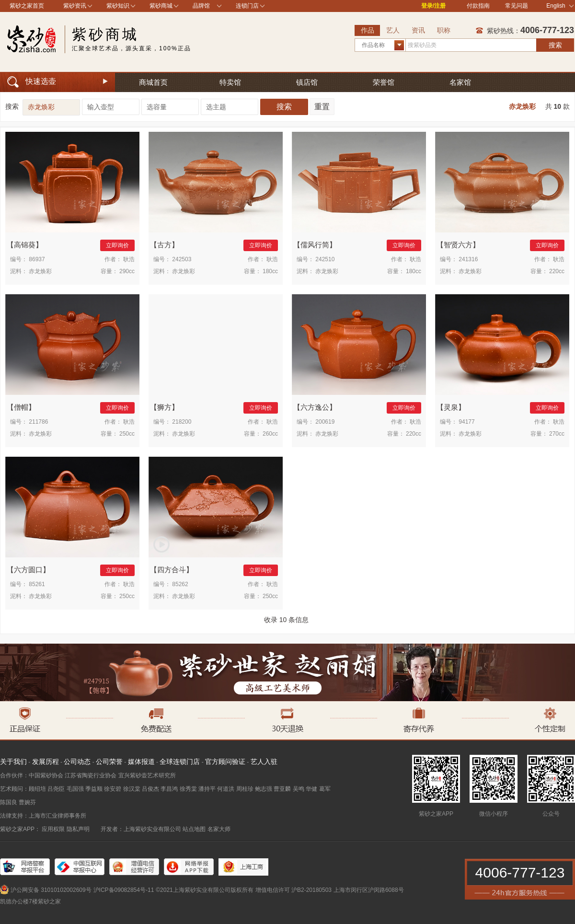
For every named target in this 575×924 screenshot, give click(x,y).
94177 (466, 422)
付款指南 (478, 6)
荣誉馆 (384, 82)
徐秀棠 (188, 789)
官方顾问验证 (225, 762)
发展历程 (46, 762)
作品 (368, 30)
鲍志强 (264, 789)
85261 (37, 584)
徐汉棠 (132, 789)
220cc (557, 271)
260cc (270, 434)
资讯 (418, 30)
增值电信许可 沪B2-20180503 (293, 890)
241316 (468, 259)
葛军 (325, 789)
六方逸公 (315, 407)
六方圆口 (28, 570)
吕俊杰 (150, 789)
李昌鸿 (169, 789)
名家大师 (219, 829)
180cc (270, 271)
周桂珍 (245, 789)
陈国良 (9, 802)
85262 (180, 584)
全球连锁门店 (180, 762)
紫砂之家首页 (27, 6)
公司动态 (77, 762)
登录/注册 (433, 6)
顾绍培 (37, 789)
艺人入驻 (264, 762)
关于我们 (13, 762)
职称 (444, 30)
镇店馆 (307, 82)
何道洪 (226, 789)
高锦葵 (25, 245)
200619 (325, 422)
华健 (311, 789)
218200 (182, 422)
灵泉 (451, 407)
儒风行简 (315, 245)
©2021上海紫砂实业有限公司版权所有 (205, 890)
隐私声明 (78, 829)
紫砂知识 (118, 6)
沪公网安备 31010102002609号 (51, 890)
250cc (127, 434)
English (560, 6)
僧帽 (21, 407)
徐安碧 (113, 789)
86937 (37, 259)
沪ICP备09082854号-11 (124, 890)
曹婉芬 (27, 802)
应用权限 (53, 829)
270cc (557, 434)
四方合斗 (172, 570)
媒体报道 (141, 762)
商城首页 (153, 82)
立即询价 (117, 245)
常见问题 (517, 6)
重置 (322, 107)
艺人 (393, 30)
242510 (325, 259)
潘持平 (207, 789)
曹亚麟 (282, 789)
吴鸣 (299, 789)
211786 (38, 422)
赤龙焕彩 (522, 106)
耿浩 (129, 259)
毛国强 (75, 789)
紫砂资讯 (75, 6)
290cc (127, 271)
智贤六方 (458, 245)
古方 (164, 245)
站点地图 (194, 829)
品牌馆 (201, 6)
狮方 (164, 407)
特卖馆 (230, 82)
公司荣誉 (109, 762)
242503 (182, 259)
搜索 (555, 45)
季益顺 (94, 789)
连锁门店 (247, 6)
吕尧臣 (56, 789)
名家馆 (460, 82)
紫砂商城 (161, 6)
